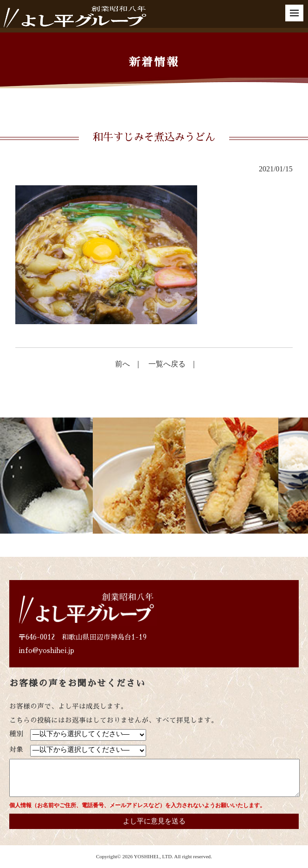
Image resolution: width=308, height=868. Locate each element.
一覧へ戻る (167, 364)
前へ (122, 364)
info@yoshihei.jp (46, 651)
